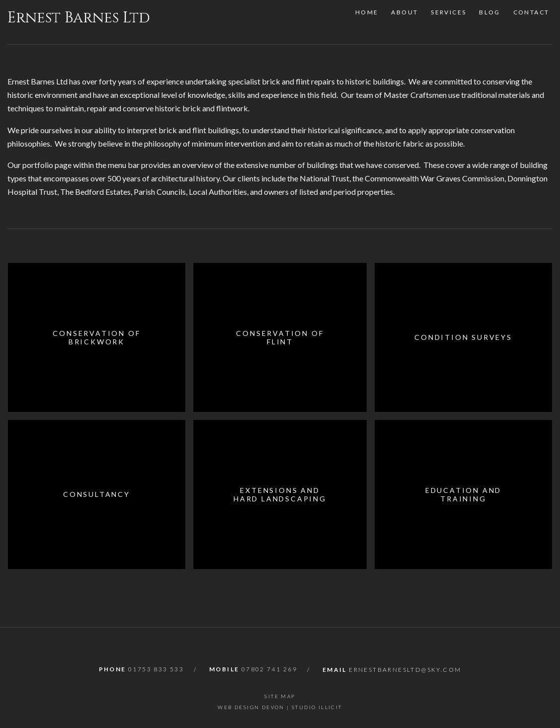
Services (449, 22)
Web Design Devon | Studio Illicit (280, 707)
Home (365, 22)
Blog (492, 22)
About (404, 22)
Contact (534, 22)
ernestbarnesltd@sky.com (405, 670)
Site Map (280, 696)
